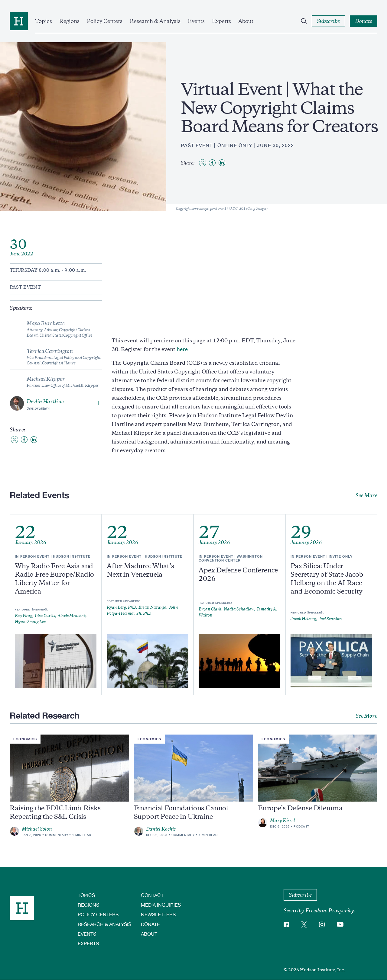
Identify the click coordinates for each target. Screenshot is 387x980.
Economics (25, 739)
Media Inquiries (161, 905)
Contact (152, 895)
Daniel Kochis (161, 829)
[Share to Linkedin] (222, 163)
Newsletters (158, 914)
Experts (221, 21)
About (246, 21)
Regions (69, 21)
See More (366, 495)
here (182, 349)
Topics (44, 21)
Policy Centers (105, 21)
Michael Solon (37, 829)
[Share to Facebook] (212, 163)
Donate (150, 924)
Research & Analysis (155, 21)
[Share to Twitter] (203, 163)
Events (196, 21)
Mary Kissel (283, 821)
